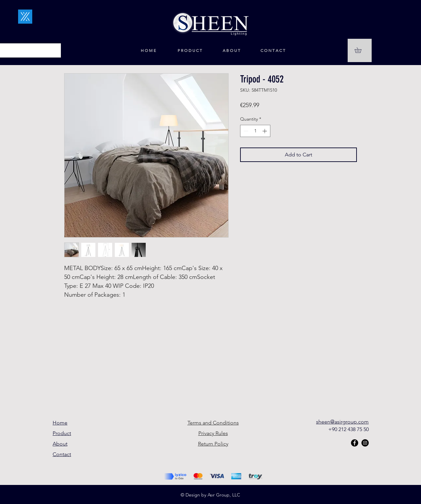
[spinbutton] (255, 131)
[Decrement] (245, 131)
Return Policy (213, 444)
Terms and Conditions (213, 423)
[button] (361, 50)
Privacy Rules (213, 433)
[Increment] (265, 131)
